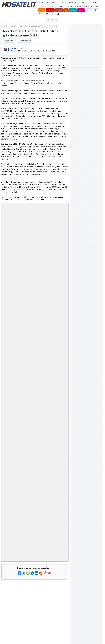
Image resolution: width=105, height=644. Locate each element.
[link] (87, 54)
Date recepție (83, 3)
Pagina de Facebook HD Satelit (87, 247)
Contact (89, 10)
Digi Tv (13, 27)
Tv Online (69, 6)
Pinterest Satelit (87, 285)
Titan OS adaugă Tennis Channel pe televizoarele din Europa (86, 104)
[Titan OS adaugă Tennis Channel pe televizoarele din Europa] (87, 116)
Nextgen (73, 10)
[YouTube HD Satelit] (47, 14)
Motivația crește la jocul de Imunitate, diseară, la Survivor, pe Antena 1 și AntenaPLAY (86, 75)
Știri (47, 3)
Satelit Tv (73, 3)
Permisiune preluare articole (87, 337)
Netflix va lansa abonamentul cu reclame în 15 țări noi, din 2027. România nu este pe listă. (87, 46)
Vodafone (50, 10)
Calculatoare (88, 6)
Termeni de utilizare (87, 344)
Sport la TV (51, 6)
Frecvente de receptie (33, 27)
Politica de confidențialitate (87, 351)
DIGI (96, 6)
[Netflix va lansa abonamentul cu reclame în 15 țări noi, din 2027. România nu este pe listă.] (87, 60)
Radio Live (78, 6)
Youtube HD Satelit (87, 268)
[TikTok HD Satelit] (52, 14)
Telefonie (60, 6)
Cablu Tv (64, 3)
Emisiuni (42, 6)
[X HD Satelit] (58, 14)
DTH (20, 27)
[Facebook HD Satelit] (96, 10)
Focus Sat (59, 10)
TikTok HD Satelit (87, 273)
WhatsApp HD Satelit (87, 262)
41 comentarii (9, 41)
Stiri (56, 27)
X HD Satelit (87, 279)
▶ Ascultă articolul (25, 41)
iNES (66, 10)
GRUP (41, 14)
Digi (6, 27)
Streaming (93, 3)
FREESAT (83, 312)
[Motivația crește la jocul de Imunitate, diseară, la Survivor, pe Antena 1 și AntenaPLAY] (87, 89)
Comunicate (55, 3)
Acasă (41, 3)
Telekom (81, 10)
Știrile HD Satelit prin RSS (87, 292)
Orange (42, 10)
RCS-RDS (48, 27)
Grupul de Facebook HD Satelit (87, 255)
